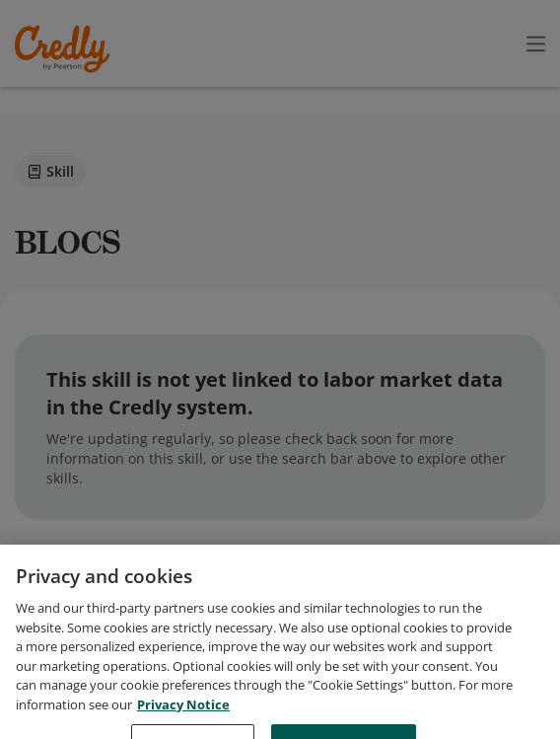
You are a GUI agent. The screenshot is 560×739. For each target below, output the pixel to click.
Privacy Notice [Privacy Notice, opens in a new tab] (183, 725)
